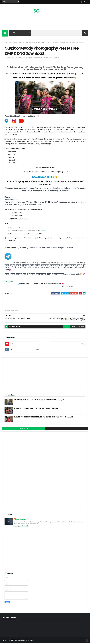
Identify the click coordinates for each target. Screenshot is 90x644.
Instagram (9, 282)
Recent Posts (23, 430)
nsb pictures (26, 43)
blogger (67, 328)
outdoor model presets (38, 43)
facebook (81, 328)
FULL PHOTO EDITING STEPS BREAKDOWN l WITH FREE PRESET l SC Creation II (43, 418)
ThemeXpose (30, 641)
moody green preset (15, 43)
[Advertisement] (45, 23)
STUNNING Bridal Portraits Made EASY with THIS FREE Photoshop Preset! (41, 401)
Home (6, 43)
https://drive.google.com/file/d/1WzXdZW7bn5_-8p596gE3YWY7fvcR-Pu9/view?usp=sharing (45, 184)
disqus (74, 328)
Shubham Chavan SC (22, 520)
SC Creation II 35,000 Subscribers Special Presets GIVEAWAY (36, 409)
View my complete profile (21, 527)
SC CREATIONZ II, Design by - (17, 641)
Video (43, 232)
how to (17, 235)
